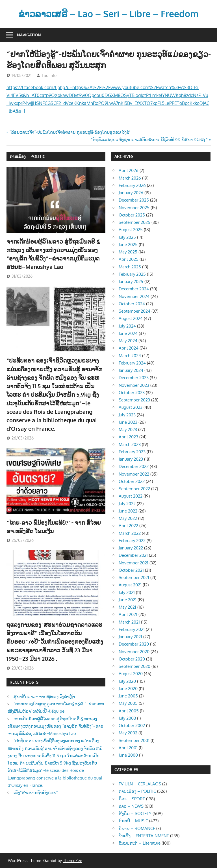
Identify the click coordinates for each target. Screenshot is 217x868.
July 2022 (127, 504)
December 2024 (134, 289)
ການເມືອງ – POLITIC (27, 156)
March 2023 (130, 444)
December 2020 (134, 644)
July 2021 (127, 592)
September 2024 (134, 311)
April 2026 (129, 170)
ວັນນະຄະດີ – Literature (140, 843)
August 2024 (131, 318)
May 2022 (128, 518)
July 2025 (127, 237)
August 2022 (131, 496)
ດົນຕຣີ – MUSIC (133, 821)
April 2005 (129, 711)
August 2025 (131, 230)
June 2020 (128, 689)
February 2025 (132, 274)
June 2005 (128, 696)
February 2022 (132, 541)
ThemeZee (73, 861)
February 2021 (132, 629)
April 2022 (128, 526)
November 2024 (134, 296)
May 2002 (128, 733)
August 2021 (130, 585)
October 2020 (132, 659)
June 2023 (128, 422)
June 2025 (128, 245)
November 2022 (134, 474)
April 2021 (128, 614)
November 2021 (134, 563)
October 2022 (132, 481)
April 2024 (129, 348)
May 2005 (128, 703)
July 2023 (127, 415)
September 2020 (134, 666)
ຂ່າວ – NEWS (131, 806)
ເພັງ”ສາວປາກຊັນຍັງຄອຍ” (36, 793)
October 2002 (132, 725)
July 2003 (127, 718)
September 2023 (134, 400)
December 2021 (133, 555)
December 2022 (134, 466)
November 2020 (134, 652)
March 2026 (130, 178)
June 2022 (128, 511)
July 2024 (127, 326)
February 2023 (132, 452)
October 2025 (132, 215)
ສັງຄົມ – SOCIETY (135, 813)
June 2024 (128, 333)
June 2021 (128, 600)
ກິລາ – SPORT (132, 799)
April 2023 (128, 437)
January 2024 (131, 370)
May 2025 (128, 252)
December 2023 (134, 378)
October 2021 (131, 570)
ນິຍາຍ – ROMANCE (137, 828)
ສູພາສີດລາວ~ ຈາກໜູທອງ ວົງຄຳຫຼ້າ (44, 696)
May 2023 (128, 429)
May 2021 (127, 607)
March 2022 (130, 533)
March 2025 (130, 267)
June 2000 (128, 755)
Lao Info (49, 75)
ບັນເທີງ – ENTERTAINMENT (144, 836)
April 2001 (128, 748)
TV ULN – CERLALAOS (140, 784)
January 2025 (131, 281)
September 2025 (134, 222)
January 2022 (131, 548)
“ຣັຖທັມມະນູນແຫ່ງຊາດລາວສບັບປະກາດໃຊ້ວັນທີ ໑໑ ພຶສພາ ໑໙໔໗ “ (149, 139)
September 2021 (134, 577)
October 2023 (132, 393)
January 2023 (131, 459)
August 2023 (131, 407)
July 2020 (127, 681)
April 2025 (129, 259)
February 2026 (132, 185)
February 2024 (132, 363)
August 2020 (131, 674)
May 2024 (128, 341)
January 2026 (131, 193)
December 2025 (134, 200)
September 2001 (134, 740)
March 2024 (130, 356)
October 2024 (132, 304)
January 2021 (130, 637)
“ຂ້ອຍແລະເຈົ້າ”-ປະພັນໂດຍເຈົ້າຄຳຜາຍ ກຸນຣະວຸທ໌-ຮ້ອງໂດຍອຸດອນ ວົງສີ (69, 132)
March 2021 (129, 622)
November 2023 (134, 385)
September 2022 (134, 489)
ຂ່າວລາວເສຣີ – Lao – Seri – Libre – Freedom (108, 14)
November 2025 (134, 208)
